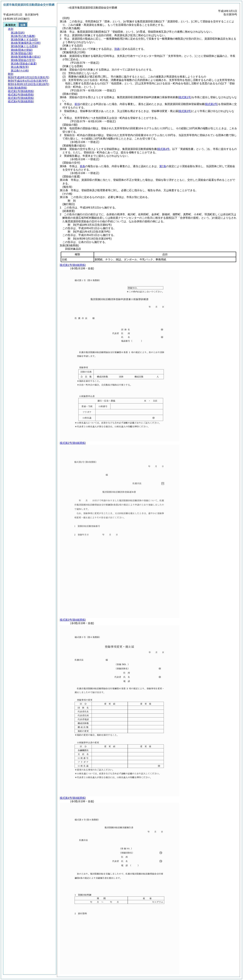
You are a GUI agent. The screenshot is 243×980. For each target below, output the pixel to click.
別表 (117, 49)
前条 (83, 166)
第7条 (163, 166)
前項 (77, 104)
